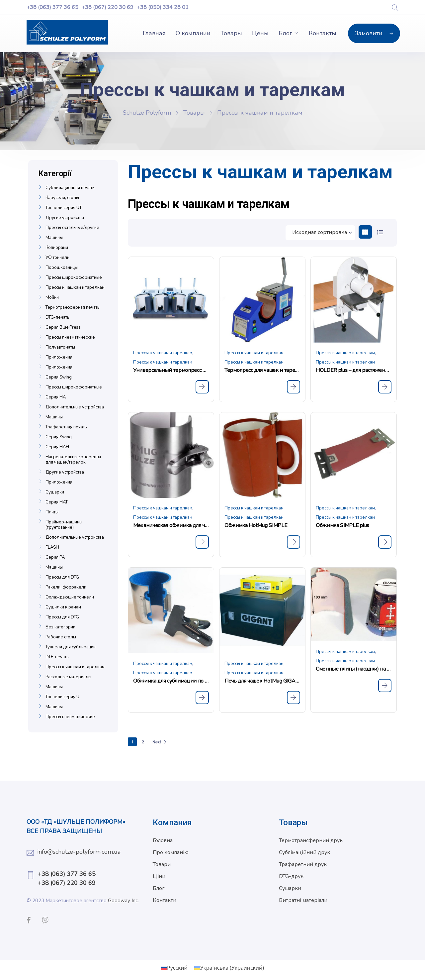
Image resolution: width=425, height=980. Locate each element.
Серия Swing (59, 377)
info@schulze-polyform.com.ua (79, 852)
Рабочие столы (61, 637)
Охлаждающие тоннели (70, 597)
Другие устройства (65, 218)
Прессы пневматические (70, 337)
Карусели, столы (62, 198)
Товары (231, 33)
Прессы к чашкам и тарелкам (163, 353)
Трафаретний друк (303, 864)
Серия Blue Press (63, 327)
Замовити (374, 33)
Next (160, 742)
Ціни (159, 876)
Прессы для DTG (62, 577)
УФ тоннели (57, 258)
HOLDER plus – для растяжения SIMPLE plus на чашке (354, 370)
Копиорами (57, 248)
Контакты (323, 33)
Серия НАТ (57, 502)
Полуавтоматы (60, 347)
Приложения (59, 357)
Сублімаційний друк (304, 852)
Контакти (165, 900)
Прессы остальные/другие (72, 228)
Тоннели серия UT (64, 208)
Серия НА (56, 397)
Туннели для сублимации (71, 647)
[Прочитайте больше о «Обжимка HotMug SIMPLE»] (294, 542)
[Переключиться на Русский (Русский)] (174, 968)
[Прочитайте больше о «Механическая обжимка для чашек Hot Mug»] (202, 542)
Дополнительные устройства (75, 407)
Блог (285, 33)
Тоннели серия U (62, 697)
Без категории (60, 627)
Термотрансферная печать (72, 307)
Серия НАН (57, 447)
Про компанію (171, 852)
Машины (54, 238)
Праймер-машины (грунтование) (64, 525)
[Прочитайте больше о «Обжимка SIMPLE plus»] (385, 542)
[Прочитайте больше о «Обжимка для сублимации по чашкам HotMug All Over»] (202, 698)
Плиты (52, 512)
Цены (260, 33)
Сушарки (55, 492)
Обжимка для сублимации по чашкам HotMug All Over (171, 681)
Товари (162, 864)
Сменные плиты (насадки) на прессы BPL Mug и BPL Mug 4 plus (354, 669)
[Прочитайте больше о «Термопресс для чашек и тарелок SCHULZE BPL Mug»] (294, 387)
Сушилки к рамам (63, 607)
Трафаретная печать (66, 427)
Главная (154, 33)
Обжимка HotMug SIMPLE (256, 525)
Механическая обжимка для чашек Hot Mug (171, 525)
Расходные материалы (68, 677)
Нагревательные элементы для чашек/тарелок (73, 460)
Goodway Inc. (123, 901)
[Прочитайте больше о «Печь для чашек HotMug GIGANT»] (294, 698)
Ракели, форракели (66, 587)
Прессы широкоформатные (74, 277)
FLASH (52, 547)
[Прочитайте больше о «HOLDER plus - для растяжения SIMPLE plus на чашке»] (385, 387)
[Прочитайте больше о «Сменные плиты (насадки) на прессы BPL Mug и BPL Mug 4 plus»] (385, 686)
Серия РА (55, 557)
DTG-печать (57, 317)
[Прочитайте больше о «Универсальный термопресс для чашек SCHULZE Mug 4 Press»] (202, 387)
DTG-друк (291, 876)
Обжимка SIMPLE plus (342, 525)
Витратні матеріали (303, 900)
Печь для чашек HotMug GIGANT (262, 681)
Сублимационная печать (70, 188)
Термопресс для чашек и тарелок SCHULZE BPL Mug (262, 370)
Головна (163, 840)
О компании (193, 33)
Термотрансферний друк (311, 840)
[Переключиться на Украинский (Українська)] (229, 968)
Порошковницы (62, 268)
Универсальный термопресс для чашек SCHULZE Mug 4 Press (171, 370)
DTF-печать (57, 657)
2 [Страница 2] (143, 742)
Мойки (52, 297)
